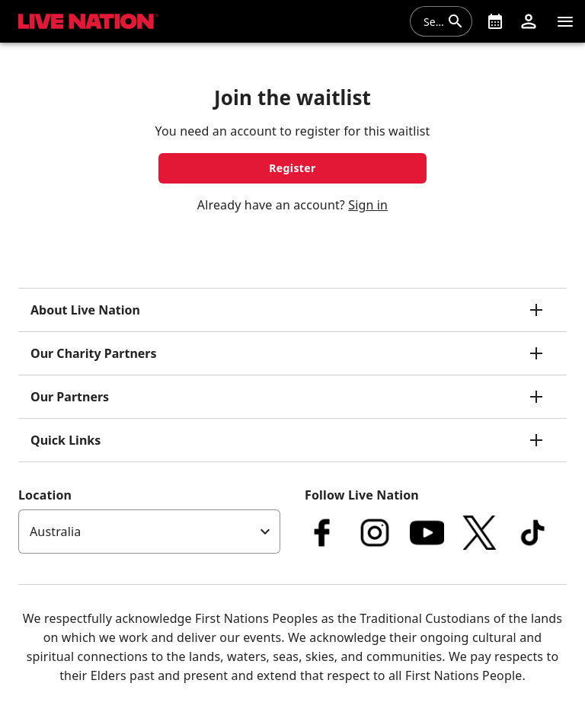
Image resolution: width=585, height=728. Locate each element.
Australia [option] (55, 532)
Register (292, 168)
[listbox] (149, 532)
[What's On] (495, 21)
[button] (529, 21)
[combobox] (432, 21)
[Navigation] (565, 21)
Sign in (368, 205)
